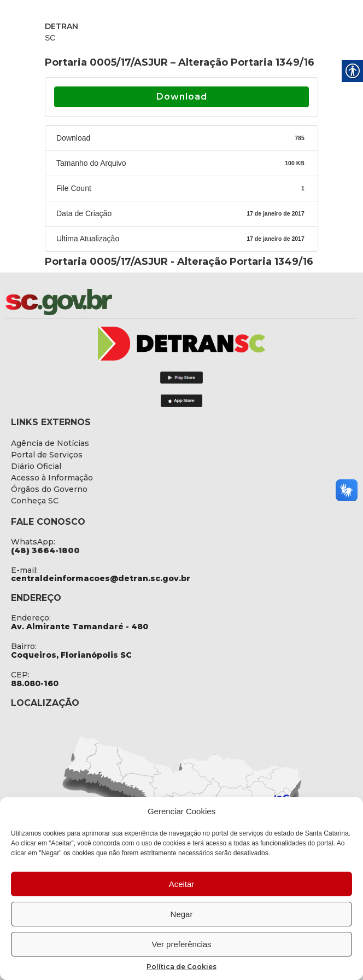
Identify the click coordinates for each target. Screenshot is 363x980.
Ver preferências (181, 944)
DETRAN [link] (62, 26)
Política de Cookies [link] (181, 967)
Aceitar (182, 884)
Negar (182, 914)
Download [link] (182, 97)
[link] (87, 302)
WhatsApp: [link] (33, 542)
